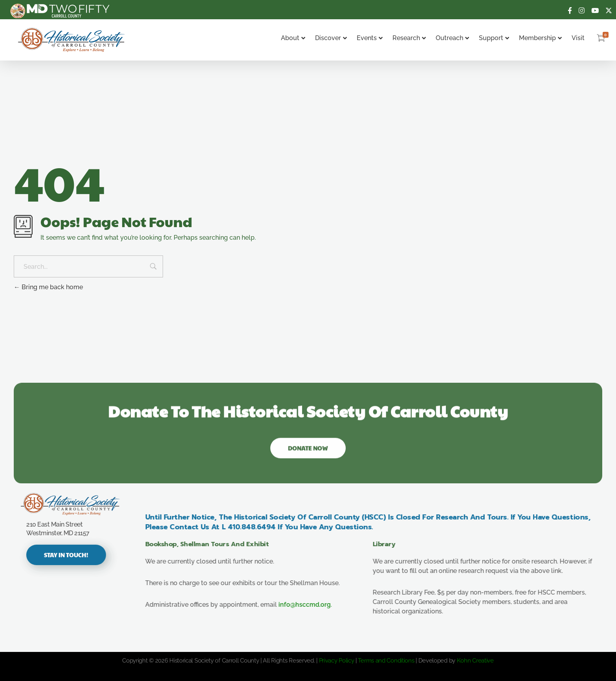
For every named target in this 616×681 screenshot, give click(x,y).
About (293, 38)
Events (370, 38)
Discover (331, 38)
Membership (540, 38)
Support (494, 38)
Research (409, 38)
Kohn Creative (475, 661)
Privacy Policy (337, 661)
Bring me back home (48, 287)
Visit (578, 38)
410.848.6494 (258, 527)
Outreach (452, 38)
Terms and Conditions (386, 661)
